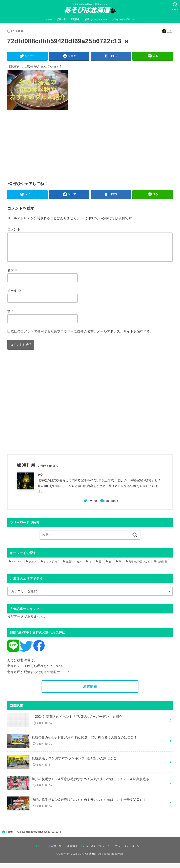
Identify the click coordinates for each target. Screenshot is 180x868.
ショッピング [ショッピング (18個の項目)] (51, 566)
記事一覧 (61, 19)
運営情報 (75, 19)
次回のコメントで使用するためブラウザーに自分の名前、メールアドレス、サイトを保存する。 (82, 336)
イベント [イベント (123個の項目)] (16, 566)
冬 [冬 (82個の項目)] (90, 566)
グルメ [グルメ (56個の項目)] (33, 566)
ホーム (49, 19)
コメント (16, 229)
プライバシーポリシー (123, 19)
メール (14, 295)
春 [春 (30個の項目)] (110, 566)
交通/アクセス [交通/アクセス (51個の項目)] (74, 566)
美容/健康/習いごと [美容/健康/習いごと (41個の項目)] (139, 566)
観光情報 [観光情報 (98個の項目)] (162, 566)
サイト (12, 316)
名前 (13, 275)
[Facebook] (109, 506)
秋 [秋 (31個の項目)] (120, 566)
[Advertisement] (90, 149)
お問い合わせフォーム (96, 19)
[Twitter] (90, 506)
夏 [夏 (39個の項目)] (100, 566)
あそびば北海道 (87, 859)
